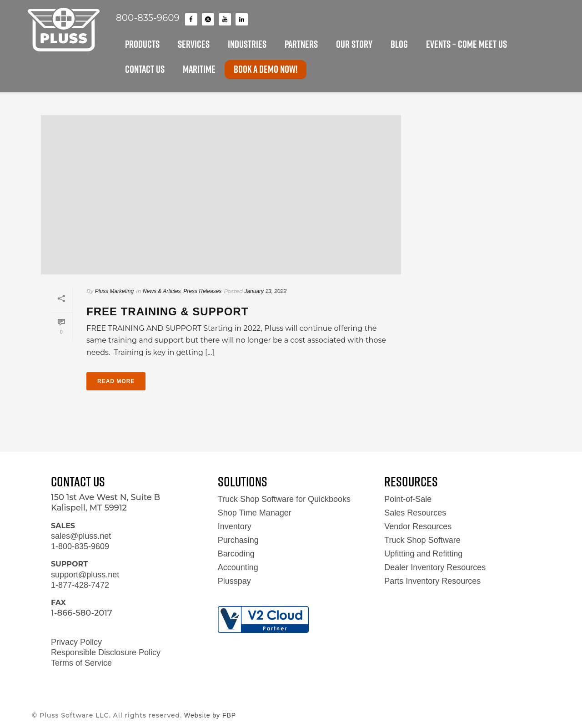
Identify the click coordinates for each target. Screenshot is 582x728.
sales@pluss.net (81, 536)
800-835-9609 (148, 18)
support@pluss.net (85, 575)
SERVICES (194, 44)
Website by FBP (210, 715)
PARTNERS (301, 44)
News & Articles (162, 291)
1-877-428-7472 (80, 585)
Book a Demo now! (266, 69)
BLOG (399, 44)
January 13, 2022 (265, 291)
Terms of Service (81, 663)
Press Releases (202, 291)
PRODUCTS (142, 44)
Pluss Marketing (114, 291)
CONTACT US (145, 69)
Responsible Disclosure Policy (106, 652)
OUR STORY (354, 44)
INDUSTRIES (247, 44)
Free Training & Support (167, 311)
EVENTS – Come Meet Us (467, 44)
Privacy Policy (76, 642)
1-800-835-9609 (80, 546)
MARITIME (199, 69)
